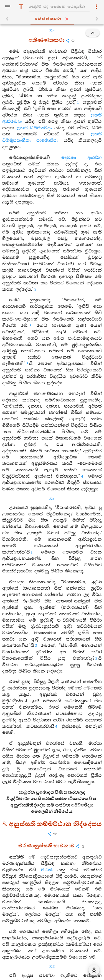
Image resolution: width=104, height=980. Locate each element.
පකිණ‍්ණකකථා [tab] (53, 19)
